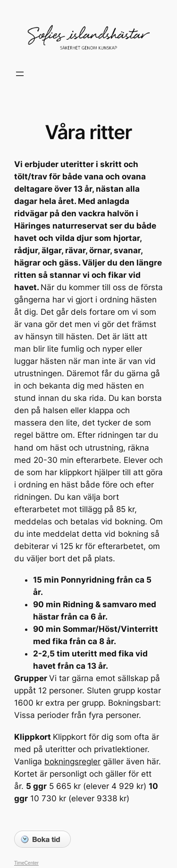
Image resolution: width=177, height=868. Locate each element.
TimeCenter (26, 863)
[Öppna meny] (20, 74)
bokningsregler (72, 762)
